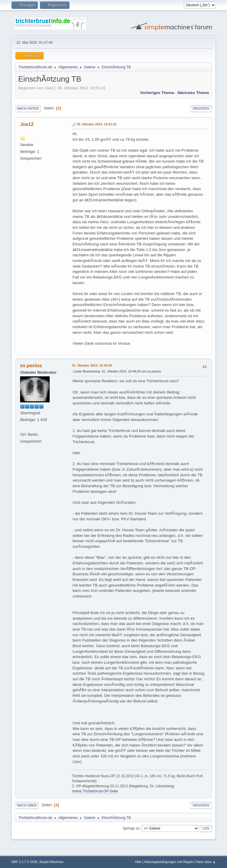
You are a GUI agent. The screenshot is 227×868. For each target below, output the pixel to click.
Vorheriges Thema (157, 93)
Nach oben (27, 805)
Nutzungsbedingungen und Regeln (169, 862)
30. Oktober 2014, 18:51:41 (97, 124)
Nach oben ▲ (206, 862)
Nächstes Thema (193, 93)
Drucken (201, 108)
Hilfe (138, 862)
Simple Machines (51, 862)
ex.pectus (31, 366)
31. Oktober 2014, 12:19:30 (92, 365)
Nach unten (28, 108)
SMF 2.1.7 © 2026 (24, 862)
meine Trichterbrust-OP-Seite (95, 791)
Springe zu (131, 828)
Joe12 (27, 124)
